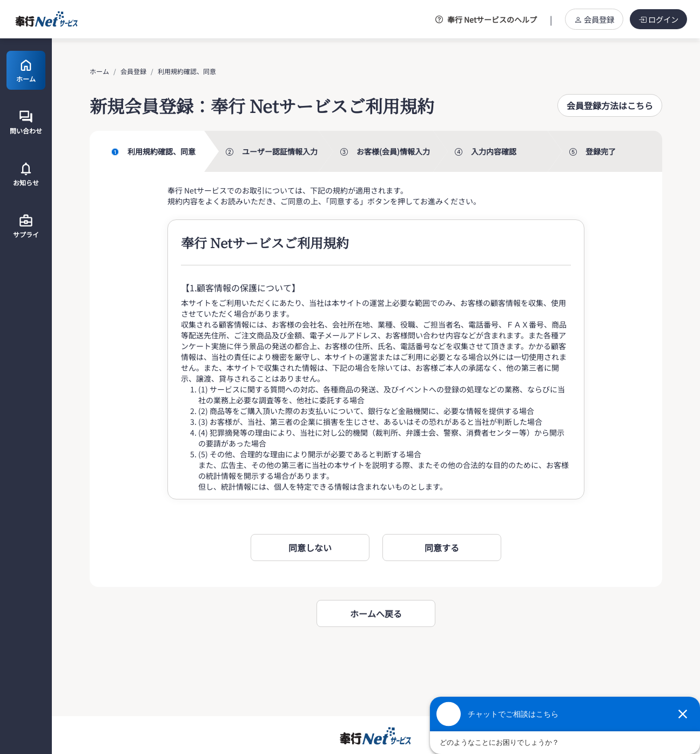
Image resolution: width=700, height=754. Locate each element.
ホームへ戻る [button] (376, 613)
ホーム (99, 71)
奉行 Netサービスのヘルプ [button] (486, 19)
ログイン (658, 19)
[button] (610, 105)
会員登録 (594, 19)
